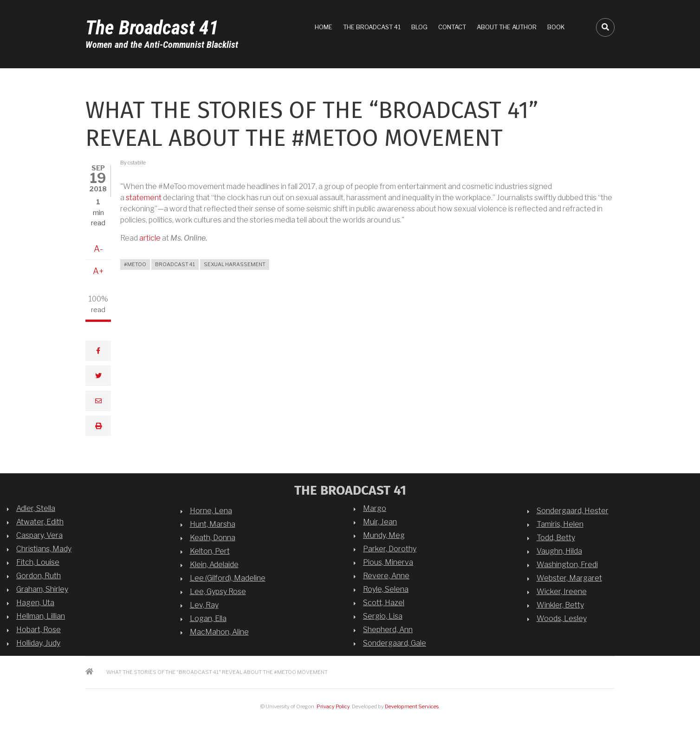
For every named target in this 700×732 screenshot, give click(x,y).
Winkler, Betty (560, 605)
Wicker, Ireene (562, 591)
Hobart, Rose (39, 630)
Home (324, 27)
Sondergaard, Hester (573, 511)
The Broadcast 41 (152, 28)
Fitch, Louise (38, 562)
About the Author (507, 27)
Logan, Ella (208, 618)
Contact (452, 27)
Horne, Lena (211, 511)
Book (556, 27)
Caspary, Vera (39, 535)
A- (98, 249)
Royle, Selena (386, 589)
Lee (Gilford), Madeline (228, 578)
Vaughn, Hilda (559, 551)
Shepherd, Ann (388, 630)
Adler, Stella (36, 508)
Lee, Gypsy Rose (218, 591)
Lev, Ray (204, 605)
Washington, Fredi (567, 565)
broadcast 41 (175, 264)
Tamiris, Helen (560, 524)
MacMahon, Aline (219, 632)
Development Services (412, 706)
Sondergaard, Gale (395, 643)
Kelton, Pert (210, 551)
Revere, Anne (386, 576)
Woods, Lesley (562, 618)
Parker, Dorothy (390, 549)
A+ (98, 271)
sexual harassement (235, 264)
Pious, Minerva (388, 562)
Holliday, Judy (38, 643)
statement (144, 198)
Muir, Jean (380, 522)
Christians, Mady (44, 549)
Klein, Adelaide (214, 565)
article (150, 238)
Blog (419, 27)
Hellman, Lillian (41, 616)
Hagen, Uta (35, 603)
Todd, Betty (556, 538)
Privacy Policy (333, 706)
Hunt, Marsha (213, 524)
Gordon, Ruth (39, 576)
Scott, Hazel (384, 603)
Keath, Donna (213, 538)
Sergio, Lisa (383, 616)
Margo (375, 508)
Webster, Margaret (569, 578)
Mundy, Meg (384, 535)
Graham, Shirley (42, 589)
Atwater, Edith (40, 522)
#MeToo (135, 264)
